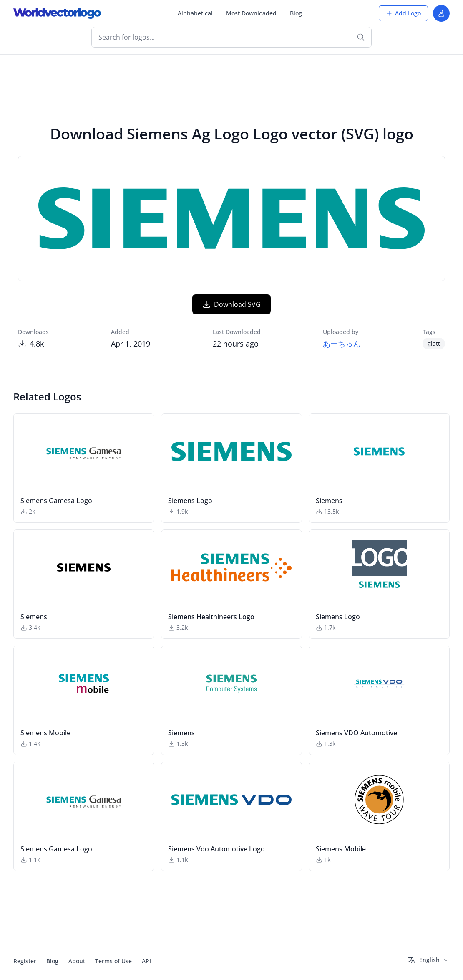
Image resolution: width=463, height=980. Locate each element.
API (146, 961)
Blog (296, 13)
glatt (434, 343)
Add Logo (403, 13)
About (77, 961)
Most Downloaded (251, 13)
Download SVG (231, 304)
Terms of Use (113, 961)
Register (25, 961)
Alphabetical (195, 13)
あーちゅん (342, 344)
